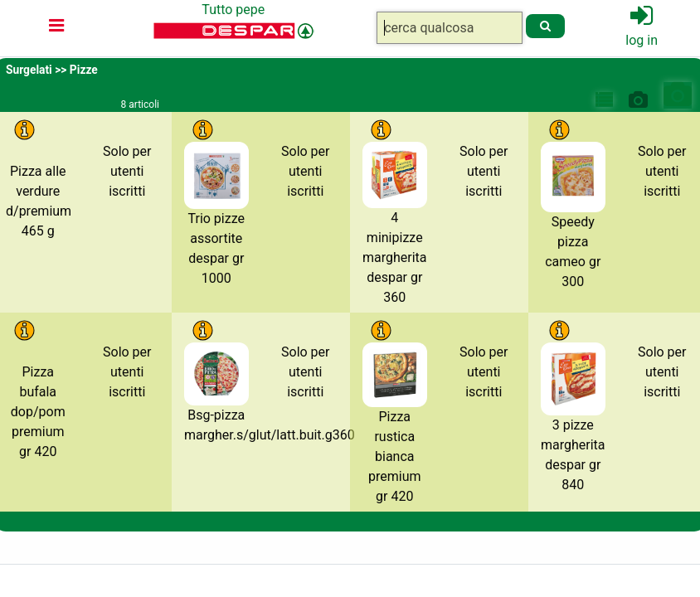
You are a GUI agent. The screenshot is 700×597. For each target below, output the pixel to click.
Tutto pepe (233, 10)
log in (642, 40)
